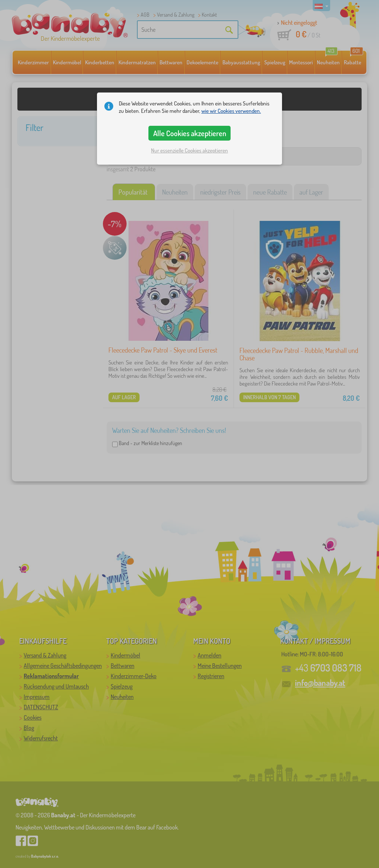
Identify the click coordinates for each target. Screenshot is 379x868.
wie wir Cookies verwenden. (231, 111)
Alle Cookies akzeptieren (190, 133)
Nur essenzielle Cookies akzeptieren (189, 150)
